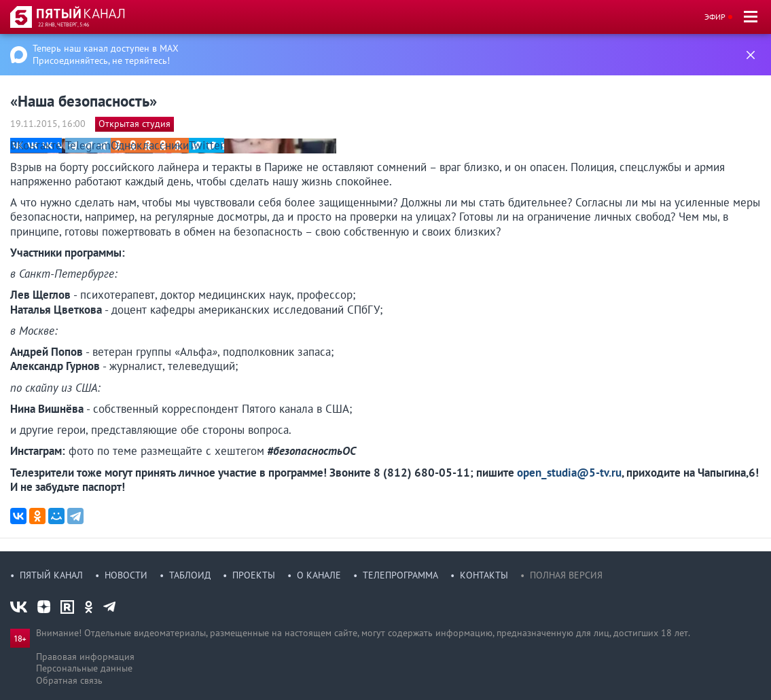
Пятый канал (51, 575)
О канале (319, 575)
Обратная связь (69, 680)
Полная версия (566, 575)
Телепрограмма (400, 575)
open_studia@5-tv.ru (569, 473)
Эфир (715, 17)
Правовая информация (85, 657)
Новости (126, 575)
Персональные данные (84, 668)
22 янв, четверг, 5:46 (64, 24)
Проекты (254, 575)
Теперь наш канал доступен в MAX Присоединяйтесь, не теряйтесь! (106, 54)
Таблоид (190, 575)
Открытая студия (135, 124)
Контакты (484, 575)
